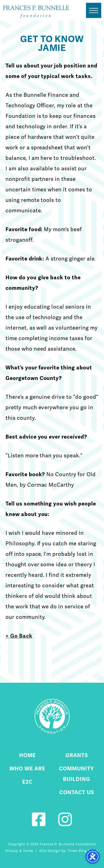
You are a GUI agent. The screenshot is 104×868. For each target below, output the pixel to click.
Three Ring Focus (83, 851)
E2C (27, 782)
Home (27, 755)
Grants (77, 755)
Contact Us (77, 792)
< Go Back (19, 636)
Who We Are (27, 769)
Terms (28, 851)
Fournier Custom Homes (36, 12)
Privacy (12, 851)
